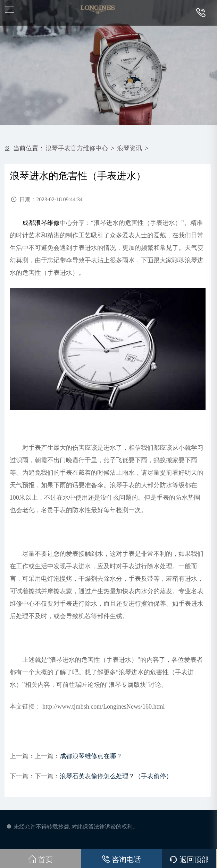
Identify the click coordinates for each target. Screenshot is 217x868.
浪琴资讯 (130, 148)
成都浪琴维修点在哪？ (91, 756)
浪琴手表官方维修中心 (77, 148)
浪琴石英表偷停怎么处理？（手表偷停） (116, 776)
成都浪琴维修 (41, 223)
